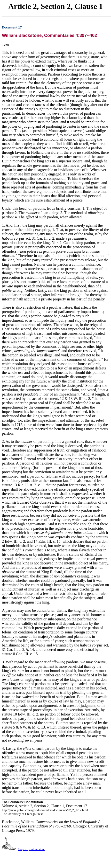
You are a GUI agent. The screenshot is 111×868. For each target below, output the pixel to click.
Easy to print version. (31, 849)
